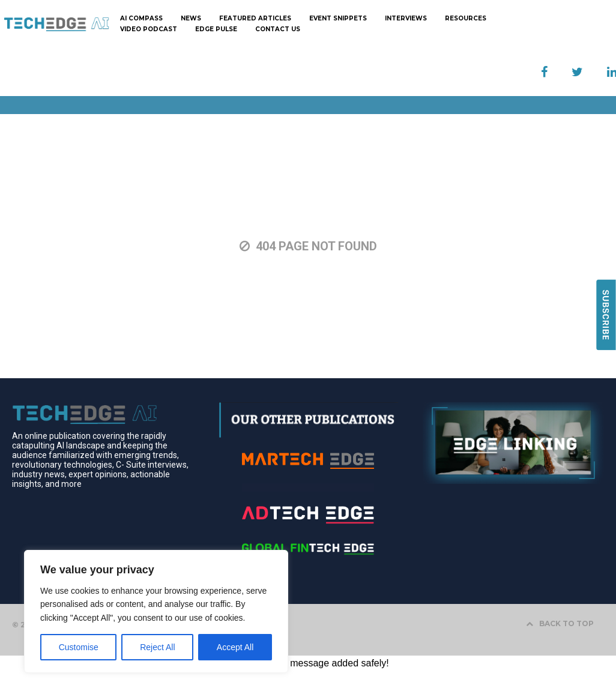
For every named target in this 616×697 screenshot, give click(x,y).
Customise (79, 647)
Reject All (157, 647)
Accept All (235, 647)
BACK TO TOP (560, 623)
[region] (156, 611)
